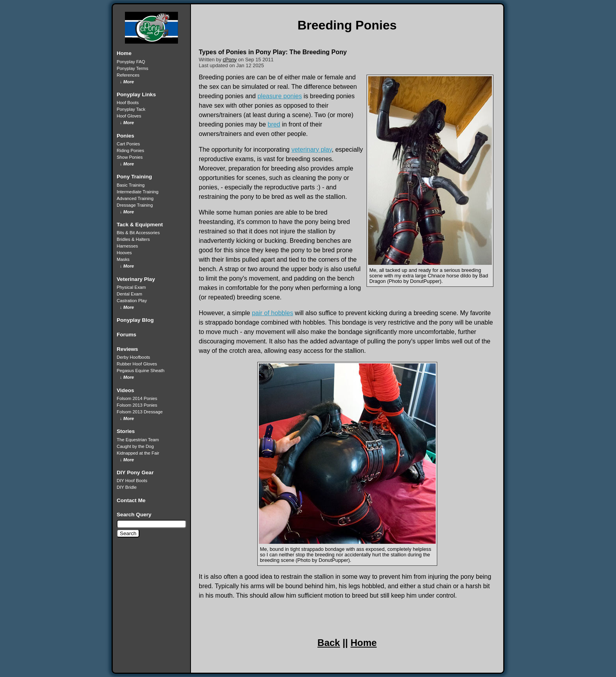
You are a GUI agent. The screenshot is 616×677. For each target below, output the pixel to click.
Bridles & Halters (133, 239)
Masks (123, 259)
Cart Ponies (128, 144)
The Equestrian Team (138, 440)
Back (329, 643)
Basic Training (131, 185)
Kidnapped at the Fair (138, 453)
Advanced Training (135, 198)
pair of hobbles (272, 313)
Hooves (124, 253)
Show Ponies (130, 157)
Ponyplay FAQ (131, 62)
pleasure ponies (280, 96)
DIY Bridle (127, 487)
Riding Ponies (130, 150)
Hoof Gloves (129, 116)
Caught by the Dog (135, 446)
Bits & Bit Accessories (138, 233)
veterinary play (312, 150)
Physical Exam (131, 287)
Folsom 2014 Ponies (137, 398)
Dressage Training (135, 205)
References (128, 75)
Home (364, 643)
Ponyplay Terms (132, 68)
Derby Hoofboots (133, 357)
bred (274, 124)
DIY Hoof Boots (132, 481)
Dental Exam (129, 294)
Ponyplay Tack (131, 109)
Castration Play (132, 301)
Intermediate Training (137, 192)
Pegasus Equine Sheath (141, 371)
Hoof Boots (128, 103)
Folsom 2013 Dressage (140, 412)
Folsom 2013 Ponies (137, 405)
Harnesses (127, 246)
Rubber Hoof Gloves (137, 364)
